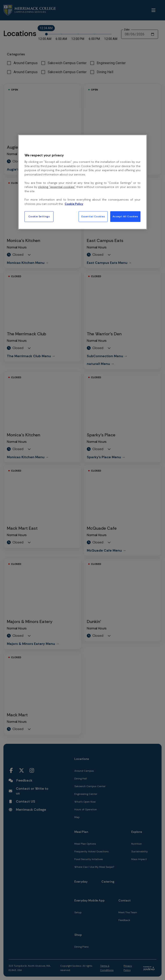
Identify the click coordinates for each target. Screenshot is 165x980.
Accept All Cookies (125, 217)
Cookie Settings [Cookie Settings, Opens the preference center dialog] (39, 217)
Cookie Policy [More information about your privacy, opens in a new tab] (74, 204)
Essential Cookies (93, 217)
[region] (82, 182)
